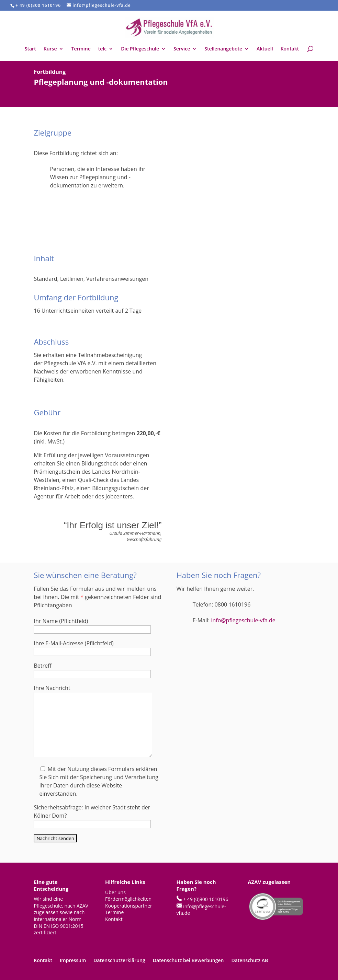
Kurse (50, 49)
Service (182, 49)
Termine (81, 49)
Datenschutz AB (250, 960)
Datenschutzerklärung (119, 960)
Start (30, 49)
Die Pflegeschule (140, 49)
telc (102, 49)
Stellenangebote (223, 49)
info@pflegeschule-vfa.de (243, 620)
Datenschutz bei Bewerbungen (188, 960)
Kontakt (290, 49)
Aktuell (265, 49)
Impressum (73, 960)
